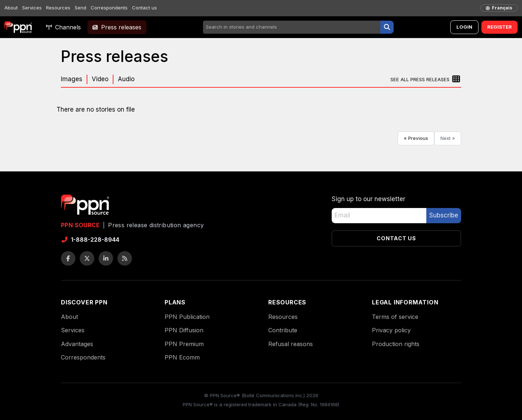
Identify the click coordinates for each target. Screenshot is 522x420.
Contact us (144, 8)
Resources (58, 8)
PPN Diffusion (184, 330)
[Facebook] (68, 258)
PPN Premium (184, 344)
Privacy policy (391, 330)
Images (72, 79)
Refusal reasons (291, 344)
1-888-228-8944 (90, 240)
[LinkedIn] (106, 258)
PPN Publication (187, 317)
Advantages (77, 344)
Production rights (396, 344)
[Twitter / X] (87, 258)
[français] (499, 8)
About (11, 8)
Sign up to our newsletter (368, 199)
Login (464, 27)
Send (80, 8)
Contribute (283, 330)
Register (500, 27)
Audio (126, 79)
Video (100, 79)
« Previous (416, 138)
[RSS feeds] (125, 258)
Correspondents (109, 8)
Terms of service (395, 317)
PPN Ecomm (182, 357)
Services (32, 8)
